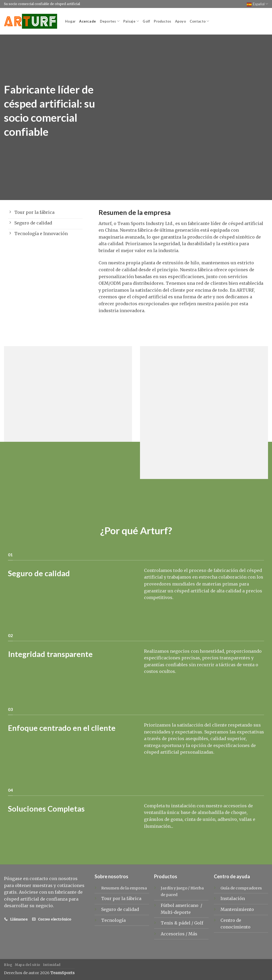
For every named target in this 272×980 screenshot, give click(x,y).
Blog (8, 965)
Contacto (199, 21)
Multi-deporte (176, 912)
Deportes (110, 21)
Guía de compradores (241, 888)
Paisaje (131, 21)
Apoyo (180, 21)
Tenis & (170, 923)
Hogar (70, 21)
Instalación (233, 898)
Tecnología (113, 920)
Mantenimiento (237, 909)
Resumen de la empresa (124, 888)
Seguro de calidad (120, 909)
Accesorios (173, 934)
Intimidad (52, 965)
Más (193, 934)
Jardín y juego (174, 888)
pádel (185, 923)
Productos (162, 21)
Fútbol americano (180, 905)
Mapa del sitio (28, 965)
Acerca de (88, 21)
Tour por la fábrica (121, 898)
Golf (146, 21)
